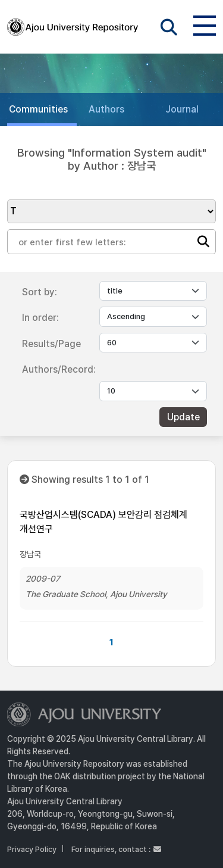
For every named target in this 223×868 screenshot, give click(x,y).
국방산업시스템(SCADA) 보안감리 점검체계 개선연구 (103, 522)
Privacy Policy (32, 849)
